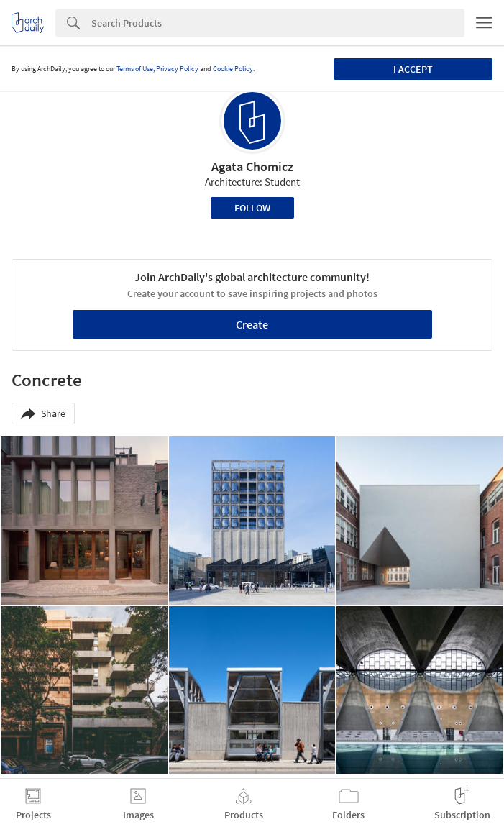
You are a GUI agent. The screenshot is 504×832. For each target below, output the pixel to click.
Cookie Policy (233, 69)
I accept (413, 69)
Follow (252, 208)
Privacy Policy (177, 69)
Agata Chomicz (252, 166)
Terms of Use (135, 69)
